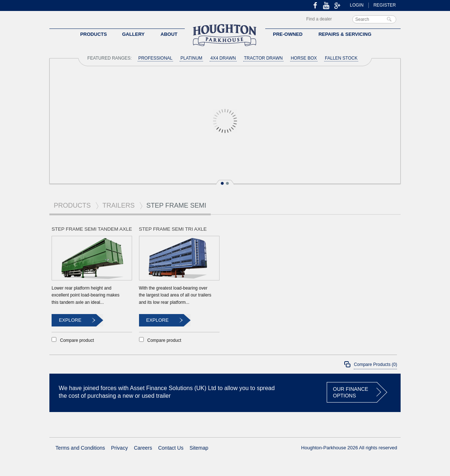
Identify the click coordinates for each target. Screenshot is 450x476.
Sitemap (199, 448)
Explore (70, 320)
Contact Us (171, 448)
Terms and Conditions (80, 448)
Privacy (120, 448)
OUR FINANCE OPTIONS (350, 392)
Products (72, 205)
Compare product (77, 340)
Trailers (119, 205)
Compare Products (375, 364)
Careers (143, 448)
